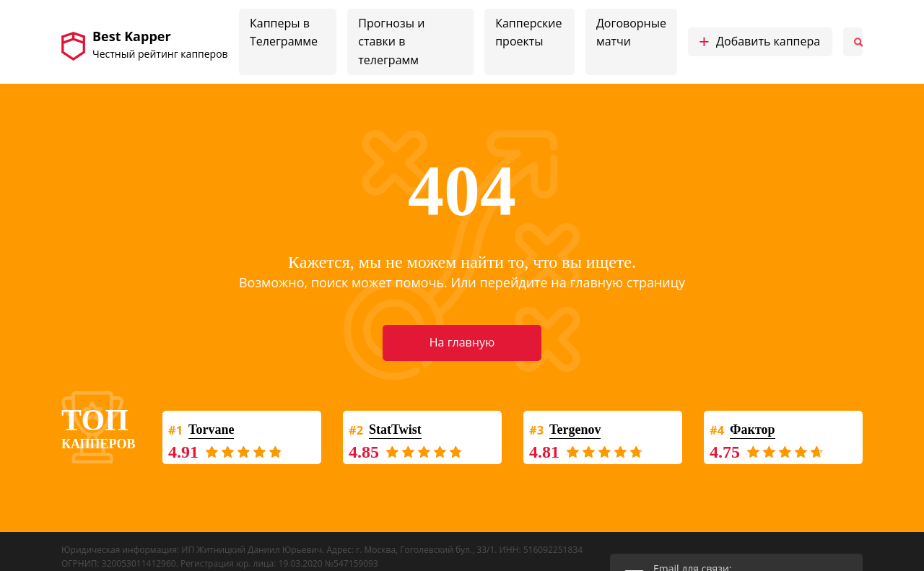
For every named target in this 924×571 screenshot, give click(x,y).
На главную (462, 342)
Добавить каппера (759, 42)
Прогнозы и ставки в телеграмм (391, 42)
